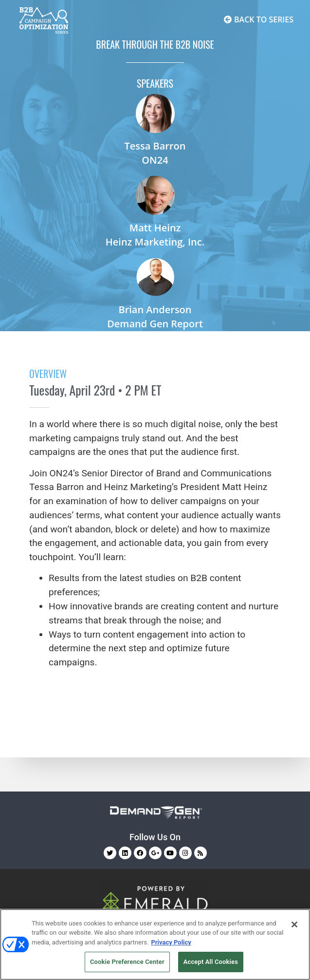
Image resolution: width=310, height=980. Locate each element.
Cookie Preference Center (127, 962)
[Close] (294, 924)
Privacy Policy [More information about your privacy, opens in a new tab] (171, 942)
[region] (155, 944)
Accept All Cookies (211, 962)
